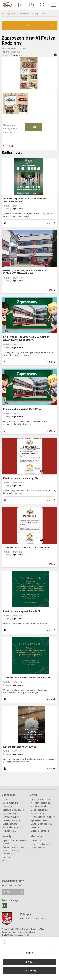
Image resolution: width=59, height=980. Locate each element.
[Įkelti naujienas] (20, 5)
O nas (6, 799)
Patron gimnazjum (11, 817)
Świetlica (35, 827)
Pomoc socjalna (38, 848)
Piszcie (7, 892)
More (49, 223)
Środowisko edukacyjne (13, 810)
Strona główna (8, 13)
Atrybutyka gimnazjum (13, 827)
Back (10, 146)
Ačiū (32, 127)
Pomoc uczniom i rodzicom (43, 817)
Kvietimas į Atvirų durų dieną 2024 (21, 478)
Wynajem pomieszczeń (41, 824)
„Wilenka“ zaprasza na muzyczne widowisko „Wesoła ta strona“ (26, 200)
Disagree (30, 962)
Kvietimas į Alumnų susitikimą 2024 (22, 611)
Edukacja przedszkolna (41, 799)
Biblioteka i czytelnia (40, 831)
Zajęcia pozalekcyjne (40, 810)
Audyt (6, 861)
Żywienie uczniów (39, 820)
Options (30, 953)
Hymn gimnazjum (11, 813)
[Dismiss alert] (53, 26)
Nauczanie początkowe (41, 803)
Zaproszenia (41, 13)
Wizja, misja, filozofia (12, 803)
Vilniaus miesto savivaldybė (33, 919)
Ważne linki (36, 841)
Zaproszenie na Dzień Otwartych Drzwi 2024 (26, 548)
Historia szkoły (10, 831)
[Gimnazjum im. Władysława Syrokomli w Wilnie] (7, 4)
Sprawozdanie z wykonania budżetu (15, 842)
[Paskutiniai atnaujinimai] (31, 5)
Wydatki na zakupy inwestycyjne (11, 852)
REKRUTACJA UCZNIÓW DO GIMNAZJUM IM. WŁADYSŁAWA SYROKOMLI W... (26, 339)
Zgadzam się (29, 971)
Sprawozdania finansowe (14, 847)
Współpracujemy (10, 824)
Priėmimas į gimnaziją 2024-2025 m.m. (24, 409)
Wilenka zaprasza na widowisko (20, 747)
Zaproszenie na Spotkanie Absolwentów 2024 (27, 678)
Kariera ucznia (37, 813)
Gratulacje (8, 806)
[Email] (4, 906)
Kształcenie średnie (40, 806)
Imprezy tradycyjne (11, 820)
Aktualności (25, 13)
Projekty (7, 857)
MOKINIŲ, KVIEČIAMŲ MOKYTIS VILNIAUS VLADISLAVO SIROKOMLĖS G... (25, 272)
